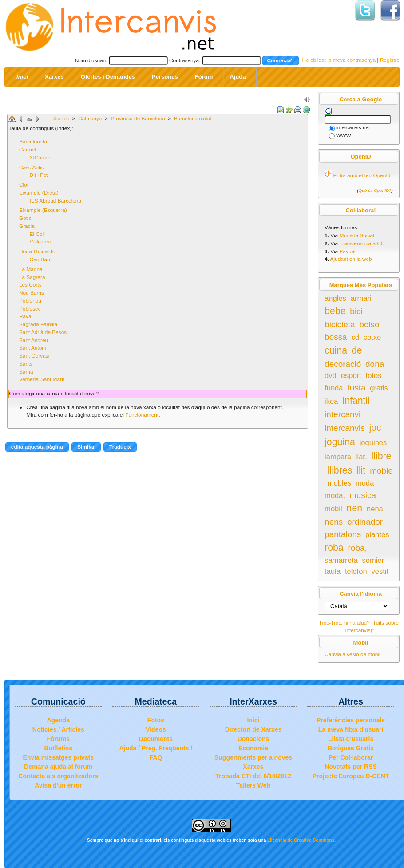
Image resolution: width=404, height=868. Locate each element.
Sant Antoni (33, 348)
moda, (335, 496)
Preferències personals (351, 720)
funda (334, 388)
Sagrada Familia (38, 324)
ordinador (365, 522)
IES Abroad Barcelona (55, 201)
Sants (26, 364)
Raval (26, 316)
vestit (380, 571)
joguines (373, 443)
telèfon (356, 571)
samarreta (341, 560)
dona (375, 364)
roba (334, 548)
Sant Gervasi (34, 356)
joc (375, 428)
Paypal (347, 251)
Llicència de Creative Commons (301, 840)
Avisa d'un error (58, 785)
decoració (343, 364)
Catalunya (91, 119)
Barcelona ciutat (193, 119)
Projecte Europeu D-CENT (351, 776)
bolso (369, 325)
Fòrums (58, 739)
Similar (86, 447)
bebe (335, 311)
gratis (379, 388)
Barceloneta (33, 142)
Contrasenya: (185, 60)
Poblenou (30, 301)
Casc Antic (32, 167)
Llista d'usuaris (351, 739)
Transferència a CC (362, 243)
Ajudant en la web (351, 259)
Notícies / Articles (58, 729)
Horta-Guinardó (37, 251)
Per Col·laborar (351, 757)
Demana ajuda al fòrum (58, 767)
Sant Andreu (34, 340)
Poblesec (30, 309)
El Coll (37, 234)
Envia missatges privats (59, 757)
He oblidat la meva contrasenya (339, 60)
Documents (156, 739)
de (357, 350)
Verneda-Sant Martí (42, 379)
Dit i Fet (39, 175)
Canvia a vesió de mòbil (353, 654)
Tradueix (120, 447)
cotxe (372, 337)
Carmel (28, 150)
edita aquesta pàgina (37, 447)
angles (335, 298)
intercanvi (343, 414)
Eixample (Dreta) (39, 193)
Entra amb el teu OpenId (362, 175)
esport (351, 376)
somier (373, 560)
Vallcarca (40, 242)
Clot (24, 185)
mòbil (333, 509)
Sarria (26, 372)
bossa (336, 337)
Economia (253, 748)
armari (361, 298)
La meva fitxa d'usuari (351, 729)
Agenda (58, 720)
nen (355, 508)
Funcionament (142, 415)
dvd (331, 376)
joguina (340, 442)
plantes (377, 535)
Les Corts (30, 285)
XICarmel (41, 158)
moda (365, 483)
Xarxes (62, 119)
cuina (336, 350)
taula (333, 571)
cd (356, 337)
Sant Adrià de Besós (43, 332)
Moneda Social (356, 235)
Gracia (27, 226)
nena (375, 509)
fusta (356, 388)
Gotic (25, 218)
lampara (338, 457)
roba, (358, 548)
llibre (381, 456)
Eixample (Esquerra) (43, 210)
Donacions (253, 739)
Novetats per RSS (351, 767)
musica (363, 495)
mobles (339, 483)
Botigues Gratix (351, 748)
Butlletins (58, 748)
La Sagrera (32, 277)
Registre (390, 60)
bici (356, 311)
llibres (340, 470)
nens (334, 522)
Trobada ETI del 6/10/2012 (253, 776)
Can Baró (41, 259)
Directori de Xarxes (253, 729)
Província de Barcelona (139, 119)
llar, (361, 457)
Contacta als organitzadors (58, 776)
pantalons (343, 534)
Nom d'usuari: (91, 60)
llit (361, 470)
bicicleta (340, 325)
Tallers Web (253, 785)
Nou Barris (32, 293)
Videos (156, 729)
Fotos (156, 720)
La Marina (31, 269)
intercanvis (345, 428)
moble (381, 471)
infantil (356, 401)
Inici (253, 720)
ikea (331, 401)
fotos (374, 376)
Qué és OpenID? (375, 190)
